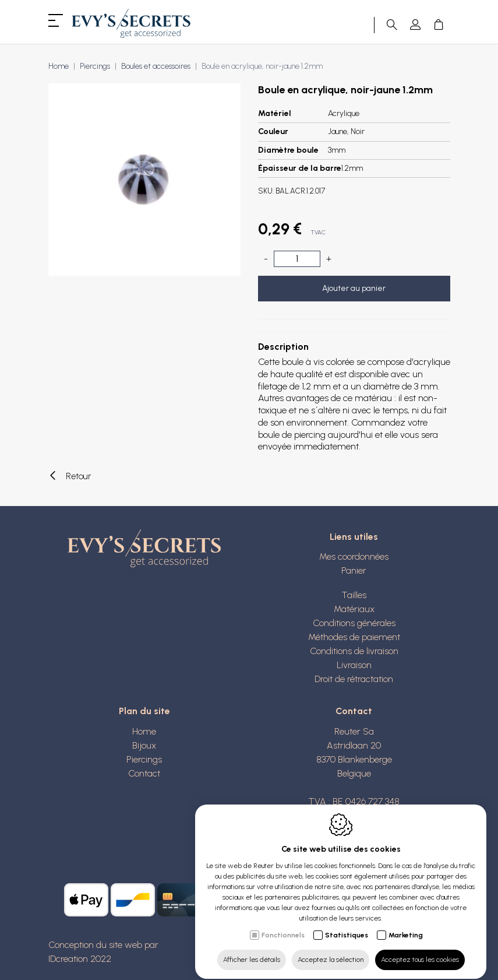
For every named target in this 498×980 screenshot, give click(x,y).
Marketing (406, 925)
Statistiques (347, 925)
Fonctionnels (283, 925)
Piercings (95, 66)
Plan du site (144, 711)
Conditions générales (354, 623)
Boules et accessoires (156, 66)
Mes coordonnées (354, 556)
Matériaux (354, 609)
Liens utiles (354, 537)
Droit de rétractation (354, 679)
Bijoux (144, 745)
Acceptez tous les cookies (420, 949)
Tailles (354, 595)
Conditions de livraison (354, 651)
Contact (144, 773)
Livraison (354, 665)
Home (59, 66)
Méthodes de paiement (354, 637)
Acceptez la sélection (331, 949)
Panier (354, 570)
